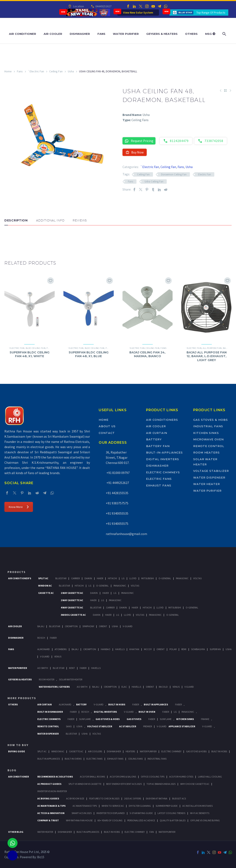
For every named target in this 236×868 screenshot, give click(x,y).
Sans (69, 726)
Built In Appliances (156, 704)
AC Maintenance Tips (85, 806)
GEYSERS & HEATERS (20, 679)
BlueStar (61, 578)
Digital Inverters (163, 459)
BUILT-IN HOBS (112, 832)
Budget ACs (179, 798)
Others (191, 34)
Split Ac (43, 578)
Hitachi (112, 578)
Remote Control (209, 446)
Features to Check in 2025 (104, 798)
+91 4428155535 (117, 493)
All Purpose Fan (212, 348)
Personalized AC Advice (141, 820)
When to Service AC (113, 806)
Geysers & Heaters (162, 34)
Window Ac (45, 586)
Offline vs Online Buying (205, 820)
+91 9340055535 (117, 513)
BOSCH (85, 712)
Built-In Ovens (73, 759)
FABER (83, 668)
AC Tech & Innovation (51, 813)
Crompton (71, 626)
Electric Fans (159, 479)
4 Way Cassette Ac (72, 607)
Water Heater (207, 484)
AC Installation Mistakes (198, 806)
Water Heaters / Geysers (54, 687)
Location (78, 6)
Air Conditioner (23, 34)
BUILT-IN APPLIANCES (88, 832)
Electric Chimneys (163, 472)
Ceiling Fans (135, 759)
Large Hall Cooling (210, 777)
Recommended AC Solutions (55, 777)
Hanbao (106, 649)
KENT (72, 668)
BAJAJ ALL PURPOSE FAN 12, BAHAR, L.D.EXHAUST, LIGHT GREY (207, 356)
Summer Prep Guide (167, 806)
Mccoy (148, 649)
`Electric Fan (36, 71)
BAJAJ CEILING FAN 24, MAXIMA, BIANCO (147, 354)
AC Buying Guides (48, 798)
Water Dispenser (209, 477)
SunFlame (85, 719)
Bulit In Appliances (49, 759)
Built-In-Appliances (164, 452)
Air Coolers (95, 751)
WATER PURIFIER (167, 832)
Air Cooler (53, 34)
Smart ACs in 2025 (82, 813)
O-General (165, 578)
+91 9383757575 (117, 503)
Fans (101, 34)
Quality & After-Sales (173, 820)
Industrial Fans (208, 426)
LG (175, 712)
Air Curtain (157, 433)
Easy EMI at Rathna (157, 798)
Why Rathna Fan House (79, 820)
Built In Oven (147, 712)
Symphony (88, 626)
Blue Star (59, 668)
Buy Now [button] (135, 152)
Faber (53, 638)
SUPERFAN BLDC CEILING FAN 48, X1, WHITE (30, 354)
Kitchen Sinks (206, 433)
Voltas (197, 578)
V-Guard (128, 626)
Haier (100, 578)
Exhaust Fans (159, 485)
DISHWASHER (65, 832)
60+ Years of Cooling (110, 820)
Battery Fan (158, 446)
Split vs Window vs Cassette (85, 784)
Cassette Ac (46, 593)
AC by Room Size (75, 798)
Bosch (41, 638)
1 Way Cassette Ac (72, 593)
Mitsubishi (148, 578)
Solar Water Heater (71, 679)
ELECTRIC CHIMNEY (135, 832)
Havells (120, 649)
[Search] (224, 34)
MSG (210, 34)
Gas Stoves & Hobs (211, 420)
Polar (173, 649)
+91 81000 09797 (118, 473)
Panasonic (182, 578)
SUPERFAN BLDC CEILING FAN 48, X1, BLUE (89, 354)
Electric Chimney (171, 751)
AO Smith (43, 668)
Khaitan (134, 649)
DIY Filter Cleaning (140, 806)
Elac (124, 687)
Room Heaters (206, 452)
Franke (205, 719)
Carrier (75, 578)
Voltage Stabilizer (211, 471)
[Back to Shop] (225, 90)
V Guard (45, 656)
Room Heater (47, 679)
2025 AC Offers (133, 798)
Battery (154, 439)
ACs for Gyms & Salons (123, 777)
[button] (9, 238)
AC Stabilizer (128, 726)
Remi (184, 649)
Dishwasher (80, 34)
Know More (19, 507)
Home (8, 71)
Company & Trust (48, 820)
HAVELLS (96, 668)
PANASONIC (188, 712)
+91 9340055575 (117, 524)
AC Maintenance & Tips (51, 806)
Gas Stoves (134, 719)
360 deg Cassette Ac (73, 615)
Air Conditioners (162, 420)
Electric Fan (204, 174)
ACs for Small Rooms (92, 777)
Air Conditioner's (20, 578)
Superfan (215, 649)
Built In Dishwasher (50, 712)
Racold (163, 687)
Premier (148, 726)
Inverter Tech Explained (111, 813)
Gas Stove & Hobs (196, 751)
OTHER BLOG (16, 832)
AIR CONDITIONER (18, 777)
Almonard (44, 649)
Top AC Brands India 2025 (161, 784)
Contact (107, 433)
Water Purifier (126, 34)
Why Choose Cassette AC (195, 784)
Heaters (130, 751)
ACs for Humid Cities (181, 777)
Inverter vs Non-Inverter (52, 791)
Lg (123, 578)
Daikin (88, 578)
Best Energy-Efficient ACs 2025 (124, 784)
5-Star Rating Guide (141, 813)
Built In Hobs (117, 704)
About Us (107, 426)
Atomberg (61, 649)
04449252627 (103, 6)
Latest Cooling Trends (171, 813)
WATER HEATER (45, 832)
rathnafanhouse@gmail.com (126, 534)
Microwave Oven (208, 439)
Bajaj (226, 348)
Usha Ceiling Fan (154, 182)
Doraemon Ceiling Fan (174, 174)
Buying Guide (17, 751)
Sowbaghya (198, 649)
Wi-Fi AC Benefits (200, 813)
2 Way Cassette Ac (72, 600)
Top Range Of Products (211, 13)
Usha (71, 71)
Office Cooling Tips (153, 777)
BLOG (12, 770)
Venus (58, 656)
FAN (152, 832)
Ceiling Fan (56, 71)
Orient (103, 626)
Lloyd (133, 578)
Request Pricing (139, 141)
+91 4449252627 (117, 483)
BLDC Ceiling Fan (36, 348)
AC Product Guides (49, 784)
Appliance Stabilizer (182, 726)
